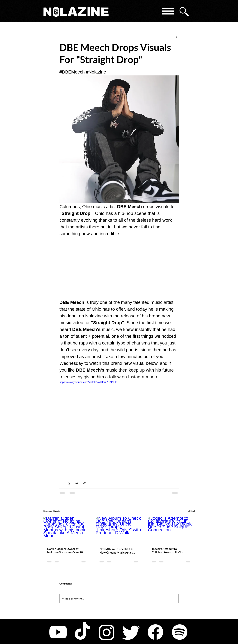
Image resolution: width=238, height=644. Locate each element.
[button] (168, 12)
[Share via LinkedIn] (77, 483)
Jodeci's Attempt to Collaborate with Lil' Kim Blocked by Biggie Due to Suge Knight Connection (171, 551)
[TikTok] (82, 632)
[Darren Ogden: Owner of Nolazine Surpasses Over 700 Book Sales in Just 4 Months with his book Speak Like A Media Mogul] (67, 530)
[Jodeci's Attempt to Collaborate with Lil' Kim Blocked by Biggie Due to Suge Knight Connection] (171, 530)
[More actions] (177, 36)
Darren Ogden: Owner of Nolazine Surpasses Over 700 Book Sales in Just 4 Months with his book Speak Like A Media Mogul (66, 551)
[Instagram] (107, 632)
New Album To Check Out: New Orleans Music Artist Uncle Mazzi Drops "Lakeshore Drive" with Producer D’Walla (119, 551)
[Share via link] (85, 483)
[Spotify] (180, 632)
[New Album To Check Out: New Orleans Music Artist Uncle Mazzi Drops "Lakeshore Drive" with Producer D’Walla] (119, 530)
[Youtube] (58, 632)
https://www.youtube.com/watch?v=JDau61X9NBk (88, 382)
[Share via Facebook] (61, 483)
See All (191, 511)
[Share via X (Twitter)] (69, 483)
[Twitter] (131, 632)
